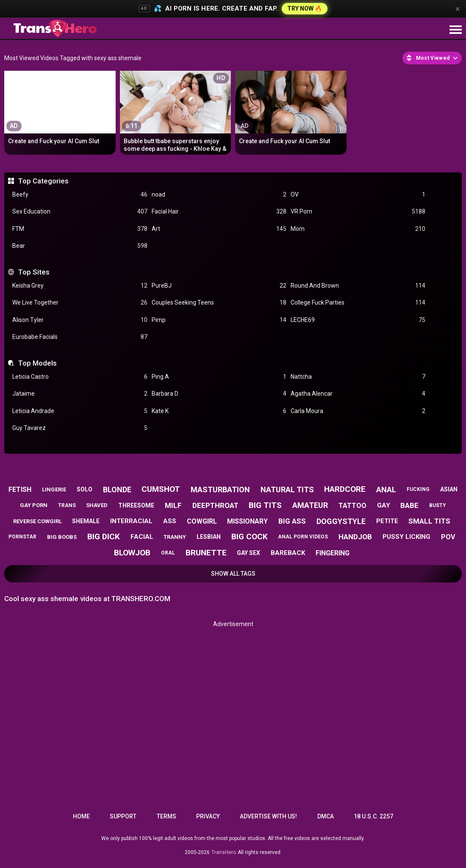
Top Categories (43, 181)
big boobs (62, 537)
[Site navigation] (455, 30)
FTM (80, 229)
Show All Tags (233, 574)
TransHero (224, 852)
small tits (429, 521)
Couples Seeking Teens (219, 303)
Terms (166, 816)
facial (142, 537)
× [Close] (458, 9)
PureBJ (219, 286)
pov (448, 537)
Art (219, 229)
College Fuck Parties (358, 303)
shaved (97, 505)
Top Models (37, 363)
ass (170, 521)
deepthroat (215, 505)
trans (67, 505)
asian (449, 489)
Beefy (80, 195)
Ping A (219, 377)
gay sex (248, 553)
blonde (117, 489)
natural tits (287, 489)
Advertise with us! (268, 816)
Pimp (219, 320)
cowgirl (202, 521)
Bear (80, 246)
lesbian (209, 537)
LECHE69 (358, 320)
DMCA (326, 816)
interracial (131, 521)
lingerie (54, 489)
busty (438, 505)
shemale (86, 521)
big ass (292, 521)
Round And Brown (358, 286)
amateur (310, 505)
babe (409, 505)
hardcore (345, 489)
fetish (20, 489)
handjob (355, 537)
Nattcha (358, 377)
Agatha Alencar (358, 394)
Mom (358, 229)
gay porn (34, 505)
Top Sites (34, 272)
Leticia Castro (80, 377)
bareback (288, 553)
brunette (206, 553)
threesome (136, 505)
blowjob (132, 553)
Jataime (80, 394)
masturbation (220, 489)
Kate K (219, 411)
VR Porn (358, 212)
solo (85, 489)
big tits (265, 505)
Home (81, 816)
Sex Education (80, 212)
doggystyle (341, 521)
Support (123, 816)
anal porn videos (303, 537)
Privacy (208, 816)
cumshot (161, 489)
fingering (333, 553)
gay (384, 505)
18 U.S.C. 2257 (373, 816)
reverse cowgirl (37, 521)
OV (358, 195)
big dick (104, 537)
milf (173, 505)
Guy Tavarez (80, 428)
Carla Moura (358, 411)
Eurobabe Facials (80, 337)
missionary (247, 521)
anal (386, 489)
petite (387, 521)
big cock (250, 537)
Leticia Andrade (80, 411)
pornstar (22, 537)
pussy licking (406, 537)
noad (219, 195)
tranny (175, 537)
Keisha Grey (80, 286)
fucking (418, 489)
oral (168, 553)
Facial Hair (219, 212)
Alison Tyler (80, 320)
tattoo (352, 506)
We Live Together (80, 303)
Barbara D (219, 394)
